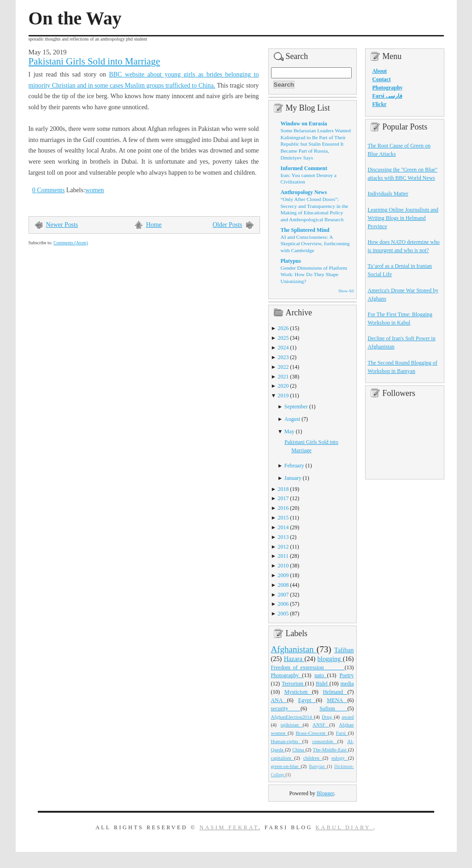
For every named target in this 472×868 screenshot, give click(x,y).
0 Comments (49, 190)
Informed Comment (304, 168)
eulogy (340, 758)
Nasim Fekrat (229, 827)
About (380, 71)
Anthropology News (304, 192)
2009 (283, 575)
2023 (283, 357)
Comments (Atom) (71, 243)
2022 (283, 367)
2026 (283, 328)
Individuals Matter (388, 194)
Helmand (335, 692)
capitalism (283, 758)
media (347, 684)
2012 (283, 547)
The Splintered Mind (305, 230)
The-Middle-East (330, 750)
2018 (283, 489)
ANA (279, 700)
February (294, 466)
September (296, 407)
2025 (283, 338)
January (293, 478)
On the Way (75, 18)
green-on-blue (286, 766)
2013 (283, 537)
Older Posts (227, 225)
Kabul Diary (344, 827)
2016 (283, 508)
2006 (283, 604)
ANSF (321, 725)
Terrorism (293, 684)
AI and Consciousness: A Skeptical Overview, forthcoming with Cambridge (315, 244)
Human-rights (287, 741)
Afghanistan (294, 649)
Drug (328, 717)
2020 (283, 386)
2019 (283, 396)
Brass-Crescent (312, 733)
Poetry (346, 675)
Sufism (333, 709)
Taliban (344, 650)
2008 (283, 585)
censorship (325, 741)
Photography (287, 675)
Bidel (323, 684)
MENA (337, 700)
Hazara (294, 659)
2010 (283, 566)
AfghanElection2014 (293, 717)
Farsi (342, 733)
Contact (382, 79)
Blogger (325, 793)
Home (154, 225)
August (292, 419)
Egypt (307, 700)
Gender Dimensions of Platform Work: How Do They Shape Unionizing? (314, 275)
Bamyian (318, 767)
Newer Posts (62, 225)
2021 (283, 377)
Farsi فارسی (387, 96)
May (289, 431)
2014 (283, 527)
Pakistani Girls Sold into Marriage (94, 61)
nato (321, 675)
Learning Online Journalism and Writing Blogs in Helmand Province (403, 218)
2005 (283, 614)
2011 (283, 556)
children (313, 758)
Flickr (380, 104)
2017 (283, 498)
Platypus (291, 261)
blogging (330, 659)
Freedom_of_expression (308, 667)
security (286, 709)
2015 (283, 518)
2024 (283, 348)
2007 (283, 595)
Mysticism (298, 692)
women (95, 190)
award (348, 717)
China (299, 750)
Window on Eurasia (304, 124)
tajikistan (292, 725)
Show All (346, 291)
